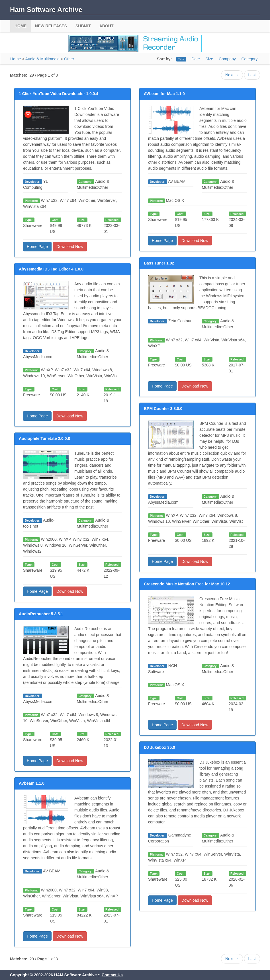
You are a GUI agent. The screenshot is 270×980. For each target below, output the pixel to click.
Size (209, 59)
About (107, 26)
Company (227, 59)
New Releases (51, 26)
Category (249, 59)
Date (196, 59)
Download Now (70, 247)
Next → (232, 75)
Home (21, 26)
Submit (83, 26)
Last (252, 75)
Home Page (37, 247)
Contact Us (112, 975)
